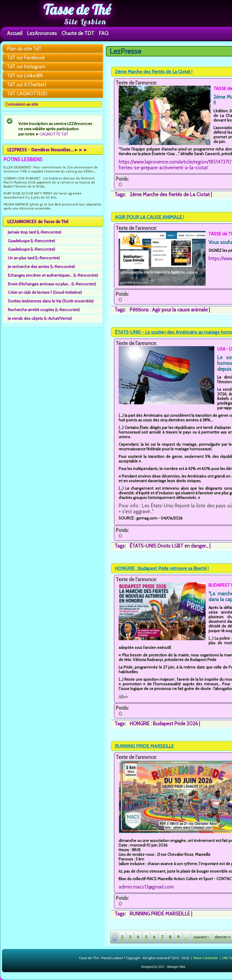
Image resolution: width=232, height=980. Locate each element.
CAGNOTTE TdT (54, 134)
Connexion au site (22, 104)
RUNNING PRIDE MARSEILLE (144, 746)
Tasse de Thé (77, 10)
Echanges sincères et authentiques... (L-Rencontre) (53, 275)
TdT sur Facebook (26, 58)
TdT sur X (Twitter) (27, 85)
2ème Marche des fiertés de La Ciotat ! (154, 72)
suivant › (201, 937)
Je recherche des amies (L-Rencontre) (41, 267)
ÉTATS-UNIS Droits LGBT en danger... (169, 546)
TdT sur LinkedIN (25, 76)
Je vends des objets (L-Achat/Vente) (40, 318)
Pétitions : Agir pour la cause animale (169, 310)
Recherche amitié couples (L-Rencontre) (44, 310)
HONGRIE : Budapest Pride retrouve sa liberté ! (162, 568)
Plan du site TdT (24, 49)
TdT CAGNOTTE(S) (27, 93)
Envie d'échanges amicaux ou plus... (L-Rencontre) (52, 284)
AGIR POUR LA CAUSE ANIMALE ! (149, 217)
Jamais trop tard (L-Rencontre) (35, 232)
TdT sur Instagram (26, 67)
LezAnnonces (42, 33)
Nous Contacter (206, 958)
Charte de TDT (78, 33)
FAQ (104, 33)
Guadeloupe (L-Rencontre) (31, 241)
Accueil (15, 33)
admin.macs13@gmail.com (146, 887)
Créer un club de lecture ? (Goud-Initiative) (45, 292)
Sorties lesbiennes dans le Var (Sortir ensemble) (51, 301)
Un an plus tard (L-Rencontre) (34, 258)
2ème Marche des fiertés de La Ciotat (170, 194)
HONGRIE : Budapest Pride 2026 (164, 724)
